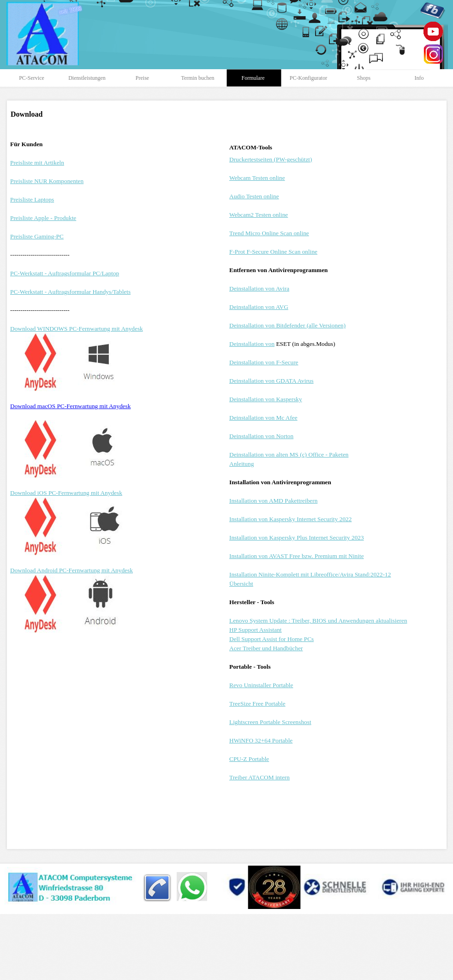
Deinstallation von (252, 344)
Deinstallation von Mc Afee (263, 418)
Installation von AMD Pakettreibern (273, 501)
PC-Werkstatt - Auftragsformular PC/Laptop (65, 273)
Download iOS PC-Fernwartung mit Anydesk (66, 493)
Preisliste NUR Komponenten (47, 181)
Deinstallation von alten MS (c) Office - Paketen (289, 454)
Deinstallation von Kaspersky (266, 399)
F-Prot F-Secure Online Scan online (273, 252)
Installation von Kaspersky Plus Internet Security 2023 (297, 538)
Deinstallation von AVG (259, 307)
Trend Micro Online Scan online (269, 233)
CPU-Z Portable (249, 759)
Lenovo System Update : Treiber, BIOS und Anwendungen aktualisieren (318, 621)
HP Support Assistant (256, 630)
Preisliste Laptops (32, 199)
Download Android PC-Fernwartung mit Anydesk (72, 570)
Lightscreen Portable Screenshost (270, 722)
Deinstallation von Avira (259, 288)
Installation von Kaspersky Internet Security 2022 (290, 519)
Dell (271, 639)
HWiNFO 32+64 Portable (261, 740)
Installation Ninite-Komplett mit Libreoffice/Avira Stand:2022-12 (310, 574)
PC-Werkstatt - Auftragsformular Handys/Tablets (70, 292)
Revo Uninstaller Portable (261, 685)
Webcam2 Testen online (259, 215)
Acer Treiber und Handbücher (266, 648)
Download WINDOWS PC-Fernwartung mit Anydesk (77, 329)
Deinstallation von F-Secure (264, 362)
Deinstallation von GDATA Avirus (271, 381)
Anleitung (241, 464)
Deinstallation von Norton (261, 436)
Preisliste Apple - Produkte (43, 218)
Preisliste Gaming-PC (37, 236)
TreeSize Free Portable (257, 704)
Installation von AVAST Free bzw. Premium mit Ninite (297, 556)
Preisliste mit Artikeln (37, 163)
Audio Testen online (254, 196)
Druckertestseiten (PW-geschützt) (271, 159)
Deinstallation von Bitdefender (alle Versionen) (287, 325)
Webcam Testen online (257, 178)
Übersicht (241, 584)
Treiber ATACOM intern (259, 777)
